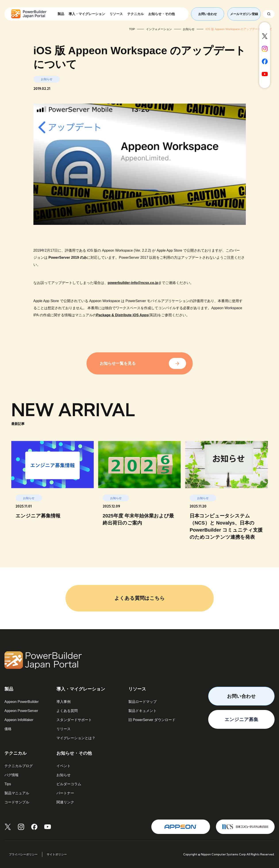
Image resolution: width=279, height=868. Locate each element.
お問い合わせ (208, 14)
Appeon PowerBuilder (22, 702)
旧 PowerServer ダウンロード (152, 720)
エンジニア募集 (241, 719)
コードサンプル (17, 802)
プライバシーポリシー (23, 854)
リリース (63, 729)
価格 (8, 729)
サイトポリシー (57, 854)
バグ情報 (12, 775)
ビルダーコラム (69, 784)
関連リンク (65, 802)
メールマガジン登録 (244, 14)
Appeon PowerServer (21, 711)
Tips (8, 784)
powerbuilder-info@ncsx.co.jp (133, 283)
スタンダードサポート (74, 720)
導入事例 (63, 702)
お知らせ (63, 775)
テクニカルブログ (19, 766)
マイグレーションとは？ (76, 738)
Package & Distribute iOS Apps (122, 315)
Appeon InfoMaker (19, 720)
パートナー (65, 793)
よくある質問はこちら (140, 598)
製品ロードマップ (142, 702)
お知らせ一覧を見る (118, 363)
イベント (63, 766)
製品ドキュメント (142, 711)
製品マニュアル (17, 793)
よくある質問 (67, 711)
